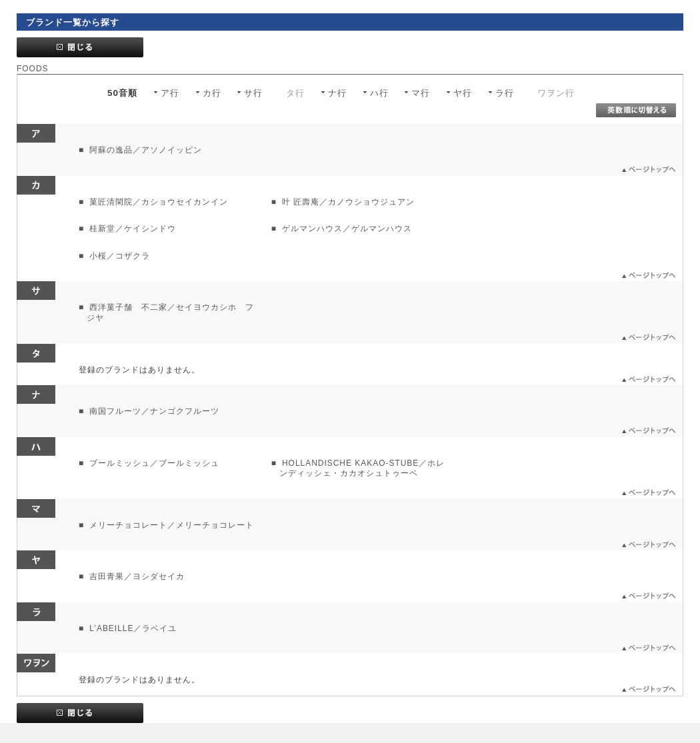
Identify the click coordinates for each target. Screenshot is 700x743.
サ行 (253, 93)
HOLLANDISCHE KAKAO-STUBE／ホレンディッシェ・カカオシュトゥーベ (362, 468)
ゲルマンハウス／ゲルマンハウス (346, 229)
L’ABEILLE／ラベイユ (132, 628)
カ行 (212, 93)
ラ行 (505, 93)
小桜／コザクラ (118, 256)
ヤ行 (463, 93)
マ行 (421, 93)
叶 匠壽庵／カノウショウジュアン (347, 202)
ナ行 (337, 93)
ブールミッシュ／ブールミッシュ (153, 463)
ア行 (170, 93)
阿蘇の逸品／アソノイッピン (144, 150)
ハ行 (379, 93)
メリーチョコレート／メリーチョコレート (170, 525)
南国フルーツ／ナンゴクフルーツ (153, 411)
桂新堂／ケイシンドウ (131, 229)
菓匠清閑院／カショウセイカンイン (157, 202)
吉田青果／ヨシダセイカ (136, 576)
